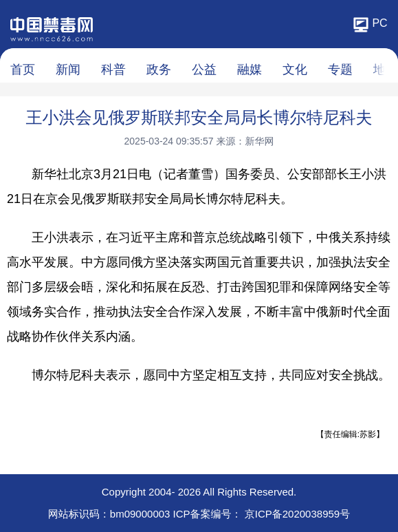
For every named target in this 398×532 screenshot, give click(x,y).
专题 (340, 70)
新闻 (68, 70)
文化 (295, 70)
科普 (113, 70)
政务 (159, 70)
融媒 (250, 70)
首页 (23, 70)
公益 (204, 70)
